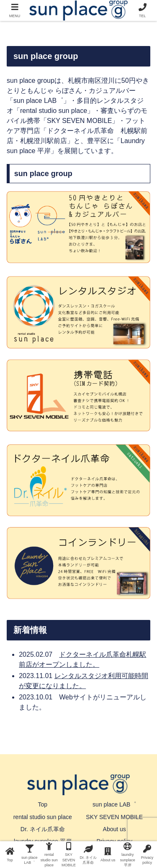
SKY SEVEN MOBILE (114, 817)
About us (115, 829)
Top (42, 804)
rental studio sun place (43, 817)
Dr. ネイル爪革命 (43, 829)
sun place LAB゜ (114, 804)
